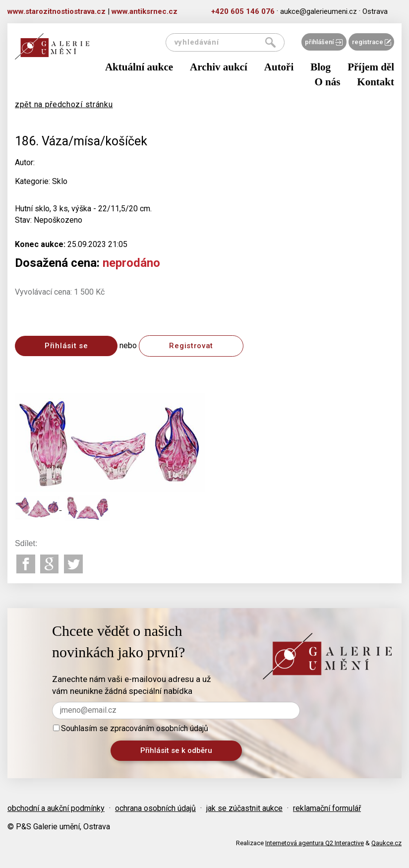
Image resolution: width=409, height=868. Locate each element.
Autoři (279, 67)
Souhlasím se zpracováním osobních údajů (131, 728)
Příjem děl (371, 67)
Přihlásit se (66, 346)
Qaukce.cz (386, 843)
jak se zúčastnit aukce (244, 808)
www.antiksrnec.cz (145, 11)
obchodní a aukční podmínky (56, 808)
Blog (321, 67)
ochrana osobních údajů (155, 808)
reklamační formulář (327, 808)
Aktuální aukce (139, 67)
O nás (327, 82)
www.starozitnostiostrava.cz (57, 11)
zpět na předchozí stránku (64, 104)
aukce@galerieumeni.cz (319, 11)
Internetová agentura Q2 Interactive (315, 843)
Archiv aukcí (219, 67)
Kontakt (376, 82)
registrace (372, 42)
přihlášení (324, 42)
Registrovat (191, 346)
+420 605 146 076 (243, 11)
